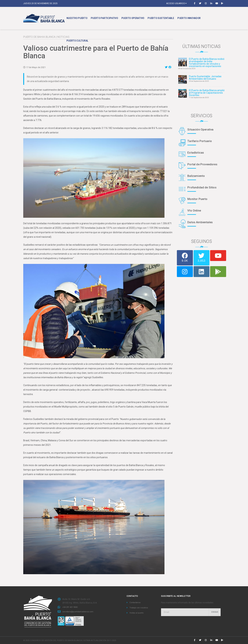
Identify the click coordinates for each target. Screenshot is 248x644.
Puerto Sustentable (161, 18)
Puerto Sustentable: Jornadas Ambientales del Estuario (205, 78)
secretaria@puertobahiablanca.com (80, 611)
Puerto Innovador (189, 18)
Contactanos (136, 602)
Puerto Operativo (133, 18)
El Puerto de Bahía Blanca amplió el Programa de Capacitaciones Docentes (207, 93)
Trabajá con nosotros (140, 607)
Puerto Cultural (77, 41)
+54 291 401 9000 (71, 607)
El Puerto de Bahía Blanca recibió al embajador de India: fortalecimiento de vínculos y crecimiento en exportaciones (207, 63)
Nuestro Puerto (77, 18)
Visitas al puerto (137, 612)
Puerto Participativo (104, 18)
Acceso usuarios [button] (176, 3)
